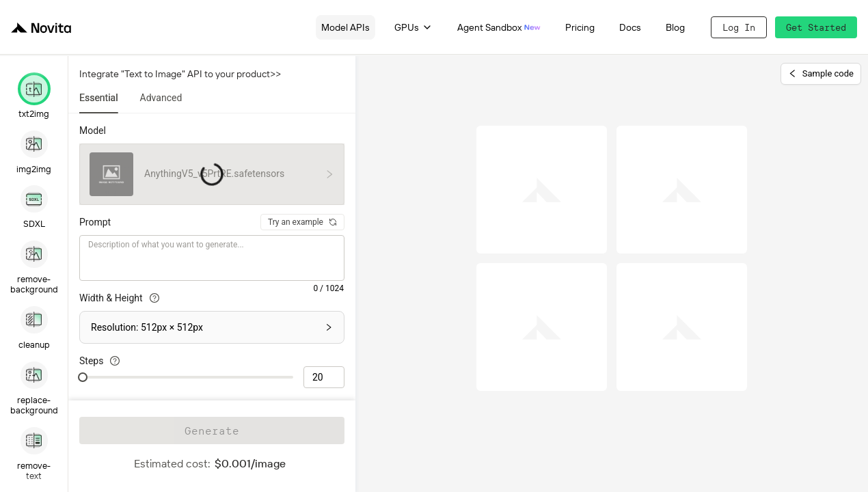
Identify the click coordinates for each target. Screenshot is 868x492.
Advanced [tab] (161, 98)
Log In (739, 27)
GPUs (413, 27)
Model (93, 131)
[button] (212, 327)
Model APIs (345, 27)
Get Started (816, 27)
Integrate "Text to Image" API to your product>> (180, 74)
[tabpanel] (212, 251)
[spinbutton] (324, 377)
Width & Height (119, 298)
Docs (630, 27)
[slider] (83, 377)
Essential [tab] (99, 98)
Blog (675, 27)
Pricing (580, 27)
